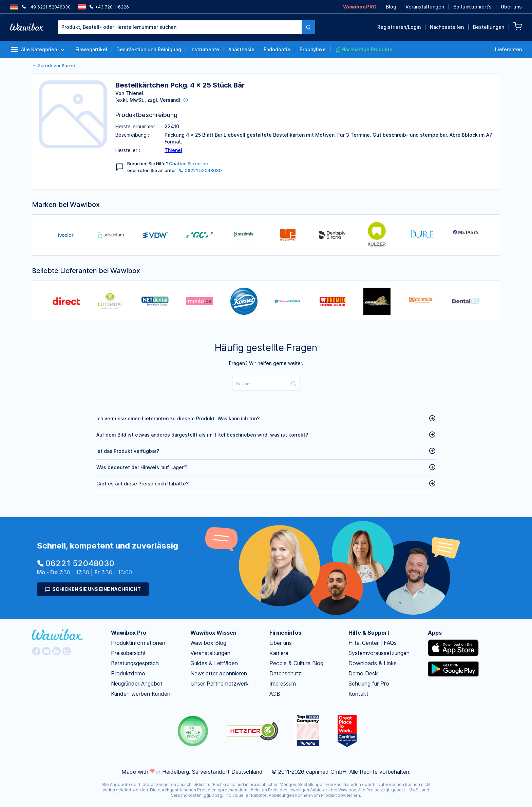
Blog (391, 7)
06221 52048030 (200, 170)
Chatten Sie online (188, 164)
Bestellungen (489, 27)
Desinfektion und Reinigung (149, 49)
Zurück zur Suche (53, 65)
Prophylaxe (313, 49)
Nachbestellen (447, 27)
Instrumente (205, 49)
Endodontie (277, 49)
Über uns (511, 7)
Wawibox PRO (360, 7)
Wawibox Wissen (213, 633)
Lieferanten (508, 49)
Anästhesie (241, 49)
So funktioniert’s (472, 7)
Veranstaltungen (425, 7)
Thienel (173, 150)
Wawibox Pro (129, 633)
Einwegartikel (91, 49)
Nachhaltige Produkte (364, 50)
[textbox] (180, 27)
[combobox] (186, 27)
